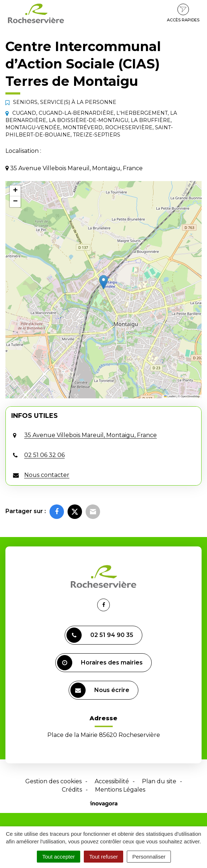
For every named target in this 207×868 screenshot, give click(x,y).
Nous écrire (100, 690)
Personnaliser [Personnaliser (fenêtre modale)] (149, 857)
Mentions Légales (120, 790)
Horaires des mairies (100, 663)
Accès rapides (183, 13)
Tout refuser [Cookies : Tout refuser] (103, 857)
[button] (103, 282)
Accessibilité (112, 781)
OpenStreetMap (190, 396)
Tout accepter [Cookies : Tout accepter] (59, 857)
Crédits (72, 790)
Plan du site (159, 781)
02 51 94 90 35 (100, 635)
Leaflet (170, 396)
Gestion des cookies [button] (53, 781)
